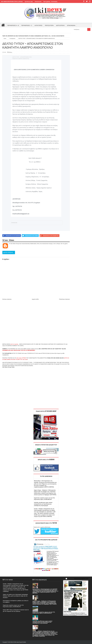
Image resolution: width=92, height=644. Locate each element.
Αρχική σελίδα (35, 299)
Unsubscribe (14, 222)
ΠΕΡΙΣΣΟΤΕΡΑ (49, 25)
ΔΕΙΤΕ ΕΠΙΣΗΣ (60, 25)
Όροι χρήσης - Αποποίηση (50, 2)
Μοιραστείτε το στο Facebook (11, 236)
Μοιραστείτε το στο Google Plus (49, 236)
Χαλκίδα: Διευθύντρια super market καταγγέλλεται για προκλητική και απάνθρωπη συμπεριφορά (43, 504)
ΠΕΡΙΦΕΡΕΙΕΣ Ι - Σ (27, 25)
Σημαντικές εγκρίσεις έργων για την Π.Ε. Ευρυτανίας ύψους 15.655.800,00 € (44, 613)
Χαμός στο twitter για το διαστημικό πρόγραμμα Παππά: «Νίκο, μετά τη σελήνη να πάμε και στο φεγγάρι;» (15, 596)
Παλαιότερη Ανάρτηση (64, 299)
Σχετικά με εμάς (29, 2)
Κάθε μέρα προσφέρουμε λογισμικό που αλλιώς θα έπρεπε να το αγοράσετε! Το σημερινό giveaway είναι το (46, 548)
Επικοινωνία (38, 2)
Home (5, 38)
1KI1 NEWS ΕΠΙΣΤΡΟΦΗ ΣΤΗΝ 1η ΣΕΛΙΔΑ (12, 2)
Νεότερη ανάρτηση (7, 299)
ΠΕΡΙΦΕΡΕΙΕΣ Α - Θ (13, 25)
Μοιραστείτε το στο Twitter (30, 236)
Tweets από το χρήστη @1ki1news (42, 527)
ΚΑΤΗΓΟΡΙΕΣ (38, 25)
